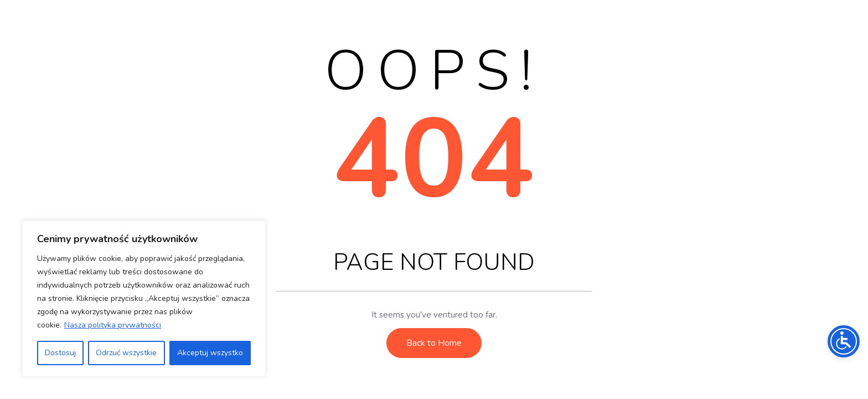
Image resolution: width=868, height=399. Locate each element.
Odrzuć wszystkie (126, 353)
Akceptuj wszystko (210, 353)
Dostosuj (60, 353)
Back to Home (434, 343)
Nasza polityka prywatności (113, 325)
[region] (144, 299)
